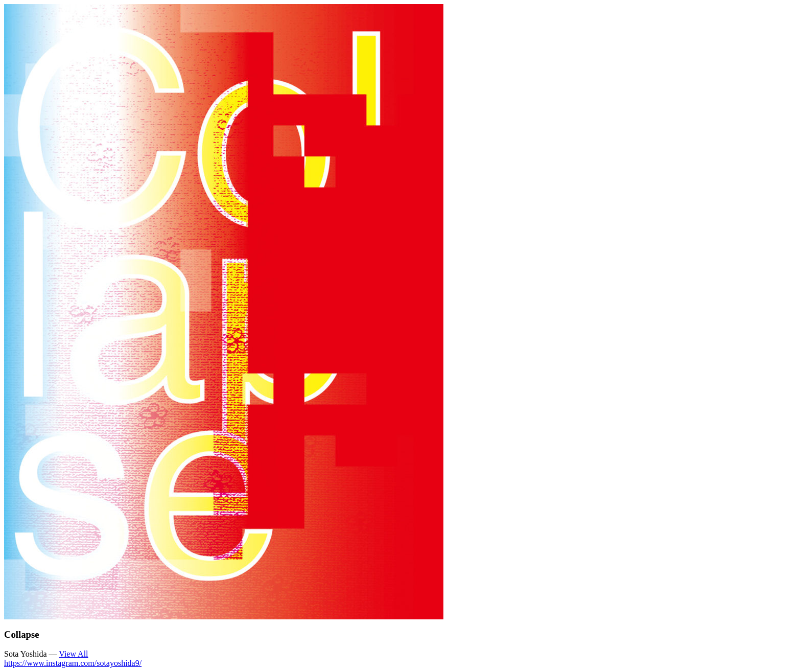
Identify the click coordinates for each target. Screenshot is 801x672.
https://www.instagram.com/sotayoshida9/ (73, 663)
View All (73, 654)
